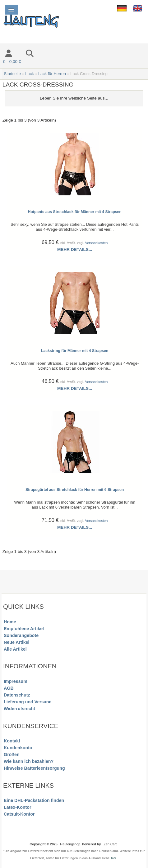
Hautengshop (70, 844)
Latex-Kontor (17, 807)
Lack (29, 74)
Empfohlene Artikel (24, 629)
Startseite (12, 74)
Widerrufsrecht (19, 709)
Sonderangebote (21, 635)
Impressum (16, 681)
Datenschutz (17, 695)
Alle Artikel (15, 649)
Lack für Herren (52, 74)
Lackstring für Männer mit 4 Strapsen (75, 351)
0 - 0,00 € (12, 62)
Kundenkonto (18, 748)
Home (10, 622)
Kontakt (12, 741)
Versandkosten (97, 243)
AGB (9, 688)
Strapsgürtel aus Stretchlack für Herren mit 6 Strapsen (75, 490)
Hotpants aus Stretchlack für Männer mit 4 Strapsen (75, 212)
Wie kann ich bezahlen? (29, 761)
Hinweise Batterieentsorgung (34, 768)
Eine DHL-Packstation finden (34, 800)
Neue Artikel (16, 642)
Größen (12, 754)
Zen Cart (110, 844)
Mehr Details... (75, 249)
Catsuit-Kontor (19, 814)
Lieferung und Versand (28, 702)
